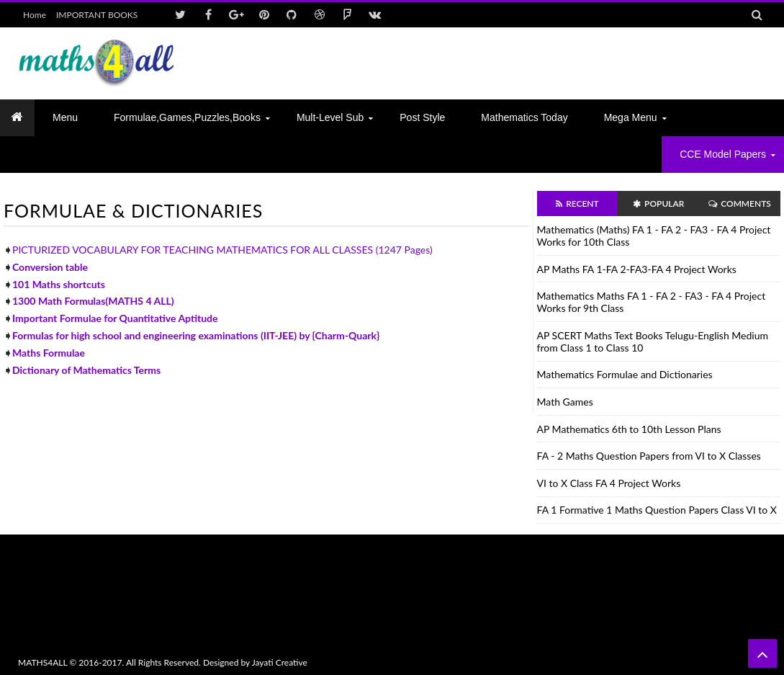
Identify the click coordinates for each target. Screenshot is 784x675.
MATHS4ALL (42, 662)
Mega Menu (631, 117)
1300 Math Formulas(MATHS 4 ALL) (93, 301)
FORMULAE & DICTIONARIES (133, 210)
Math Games (565, 402)
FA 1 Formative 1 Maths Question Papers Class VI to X (657, 510)
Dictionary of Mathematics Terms (86, 370)
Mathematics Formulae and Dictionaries (625, 374)
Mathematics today (524, 117)
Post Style (422, 117)
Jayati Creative (280, 662)
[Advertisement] (504, 63)
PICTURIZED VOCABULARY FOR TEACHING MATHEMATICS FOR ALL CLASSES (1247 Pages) (222, 250)
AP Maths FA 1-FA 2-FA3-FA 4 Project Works (637, 269)
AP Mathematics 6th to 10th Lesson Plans (629, 429)
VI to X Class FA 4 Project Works (609, 483)
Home (35, 15)
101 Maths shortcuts (59, 284)
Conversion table (50, 267)
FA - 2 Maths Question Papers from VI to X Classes (649, 456)
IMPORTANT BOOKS (97, 15)
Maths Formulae (49, 353)
